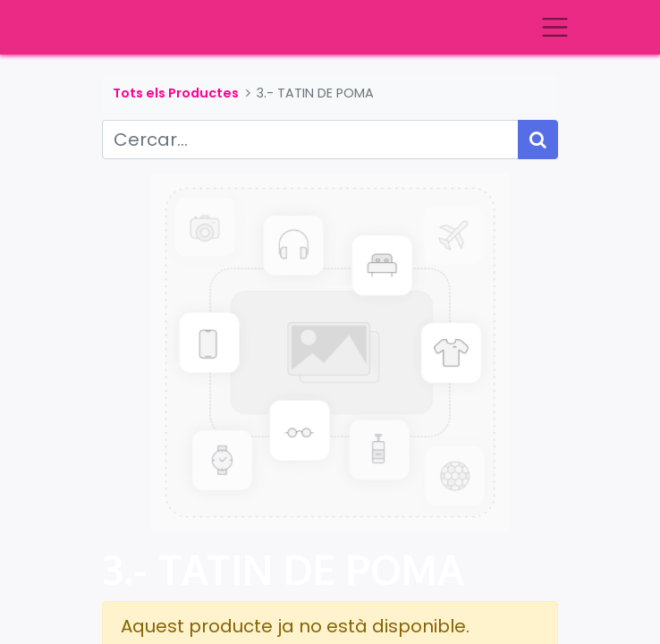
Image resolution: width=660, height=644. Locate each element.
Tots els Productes (176, 93)
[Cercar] (538, 140)
